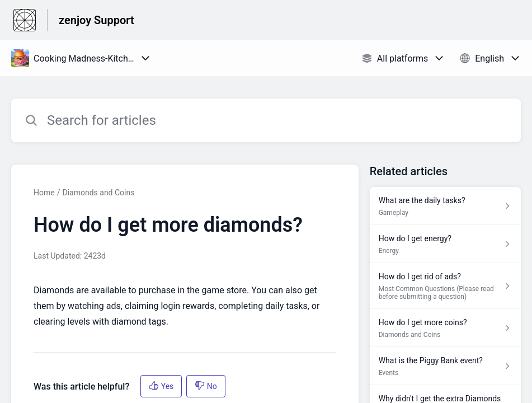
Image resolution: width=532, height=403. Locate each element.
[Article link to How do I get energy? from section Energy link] (445, 244)
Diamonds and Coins (98, 193)
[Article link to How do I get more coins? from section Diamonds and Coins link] (445, 328)
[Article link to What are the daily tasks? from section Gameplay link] (445, 206)
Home (44, 193)
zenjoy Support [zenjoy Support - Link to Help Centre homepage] (96, 20)
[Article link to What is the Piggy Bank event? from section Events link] (445, 366)
